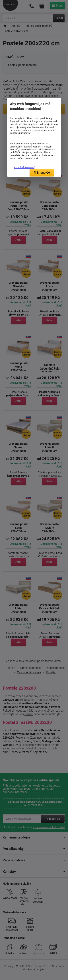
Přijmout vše (42, 173)
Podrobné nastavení (24, 167)
